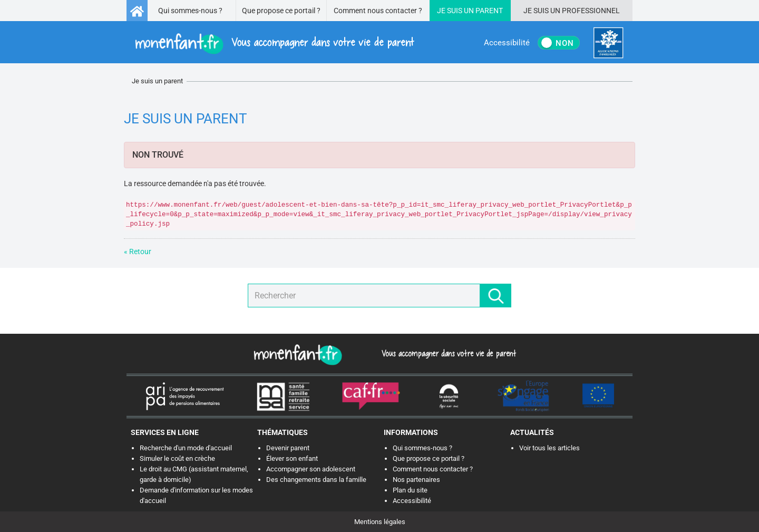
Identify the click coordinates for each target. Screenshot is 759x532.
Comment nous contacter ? (378, 11)
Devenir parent (288, 448)
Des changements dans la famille (316, 480)
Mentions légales (380, 522)
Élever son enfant (292, 458)
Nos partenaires (416, 480)
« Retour (138, 252)
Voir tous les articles (549, 448)
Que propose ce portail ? (281, 11)
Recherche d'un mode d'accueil (186, 448)
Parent (489, 11)
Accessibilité (412, 501)
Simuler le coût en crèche (177, 458)
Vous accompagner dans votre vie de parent (447, 353)
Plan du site (410, 490)
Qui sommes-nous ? (190, 11)
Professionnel (591, 11)
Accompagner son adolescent (311, 469)
